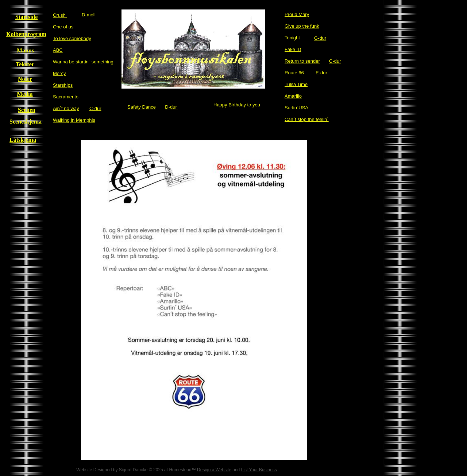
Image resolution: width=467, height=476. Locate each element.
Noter (25, 79)
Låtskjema (23, 140)
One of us (63, 27)
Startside (26, 17)
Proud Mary (297, 14)
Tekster (25, 64)
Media (25, 94)
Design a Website (214, 470)
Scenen (27, 110)
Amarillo (293, 96)
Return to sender (302, 61)
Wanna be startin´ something (83, 62)
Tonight (292, 38)
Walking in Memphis (74, 120)
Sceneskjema (26, 122)
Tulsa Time (296, 84)
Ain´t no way (66, 108)
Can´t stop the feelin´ (307, 119)
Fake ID (293, 49)
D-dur (171, 107)
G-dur (320, 38)
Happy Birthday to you (237, 105)
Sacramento (66, 97)
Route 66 (295, 73)
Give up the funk (302, 26)
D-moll (89, 15)
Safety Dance (142, 107)
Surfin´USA (296, 108)
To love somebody (72, 38)
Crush (60, 15)
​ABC (58, 50)
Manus (25, 50)
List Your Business (259, 470)
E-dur (321, 73)
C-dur (335, 61)
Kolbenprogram (26, 34)
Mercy (59, 73)
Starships (63, 85)
